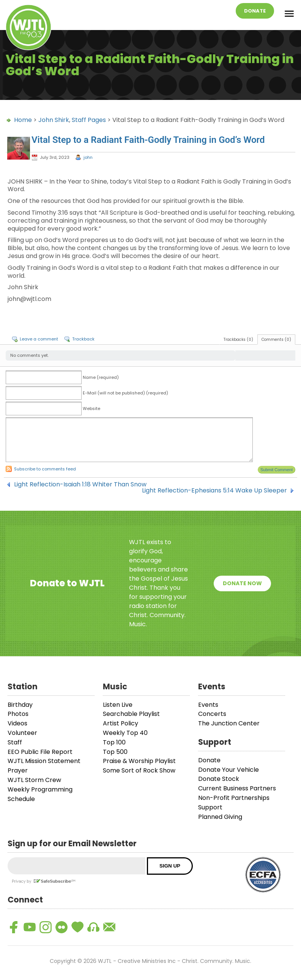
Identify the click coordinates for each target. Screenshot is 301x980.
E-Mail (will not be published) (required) (125, 393)
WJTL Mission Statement (44, 761)
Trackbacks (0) (238, 340)
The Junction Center (229, 723)
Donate (255, 11)
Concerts (212, 714)
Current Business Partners (237, 788)
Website (91, 408)
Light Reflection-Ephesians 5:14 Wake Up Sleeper (214, 491)
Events (208, 705)
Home (23, 120)
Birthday (20, 705)
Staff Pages (89, 120)
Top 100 (114, 742)
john (88, 157)
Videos (17, 723)
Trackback (83, 339)
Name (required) (101, 377)
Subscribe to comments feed (45, 469)
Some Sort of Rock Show (139, 770)
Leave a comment (39, 339)
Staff (15, 742)
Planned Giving (220, 817)
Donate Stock (219, 779)
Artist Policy (121, 723)
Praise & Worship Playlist (139, 761)
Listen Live (118, 705)
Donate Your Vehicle (229, 770)
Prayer (18, 770)
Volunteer (22, 733)
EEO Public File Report (40, 752)
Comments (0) (276, 340)
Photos (18, 714)
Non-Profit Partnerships (234, 798)
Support (210, 807)
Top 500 (115, 752)
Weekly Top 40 (125, 733)
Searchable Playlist (131, 714)
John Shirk (54, 120)
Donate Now (242, 583)
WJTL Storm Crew (34, 780)
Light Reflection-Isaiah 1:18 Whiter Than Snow (80, 484)
